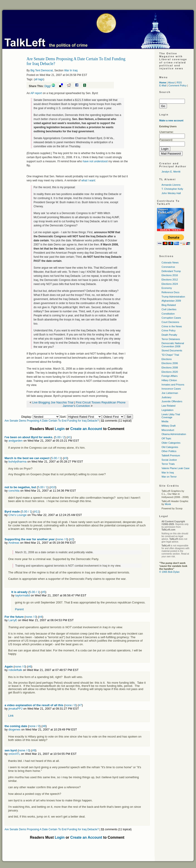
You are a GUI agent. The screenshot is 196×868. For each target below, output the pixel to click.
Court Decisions (170, 322)
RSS (179, 83)
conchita (14, 491)
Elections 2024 (170, 284)
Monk (168, 504)
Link (11, 716)
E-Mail (163, 85)
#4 (41, 617)
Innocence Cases (171, 389)
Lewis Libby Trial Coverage (171, 416)
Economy (167, 288)
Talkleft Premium (171, 455)
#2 (71, 539)
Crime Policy (169, 330)
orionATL (14, 754)
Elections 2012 (170, 280)
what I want (88, 180)
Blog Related (169, 305)
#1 (69, 437)
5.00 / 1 (56, 458)
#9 (34, 750)
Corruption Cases (171, 318)
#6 (29, 667)
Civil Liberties (169, 309)
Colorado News (170, 263)
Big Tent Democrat (42, 70)
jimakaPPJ (15, 709)
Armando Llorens (171, 185)
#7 (80, 705)
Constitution (168, 314)
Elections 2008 (170, 368)
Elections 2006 (170, 363)
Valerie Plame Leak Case (175, 468)
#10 (53, 487)
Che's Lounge (17, 515)
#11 (37, 512)
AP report (36, 93)
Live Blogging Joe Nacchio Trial (53, 402)
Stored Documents (172, 350)
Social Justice (169, 460)
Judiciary (166, 397)
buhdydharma (17, 462)
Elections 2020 (170, 372)
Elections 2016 (170, 275)
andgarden (15, 441)
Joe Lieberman (170, 393)
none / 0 (62, 539)
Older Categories (171, 443)
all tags (39, 79)
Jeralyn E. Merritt (171, 172)
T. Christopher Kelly (172, 189)
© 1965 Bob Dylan (169, 572)
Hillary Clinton (169, 380)
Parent (19, 609)
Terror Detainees (171, 339)
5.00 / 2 (60, 437)
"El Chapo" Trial (170, 355)
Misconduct (168, 430)
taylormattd (22, 595)
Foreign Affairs (170, 376)
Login (60, 429)
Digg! (48, 86)
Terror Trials (168, 464)
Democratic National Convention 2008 (173, 345)
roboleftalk (15, 670)
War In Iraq (71, 70)
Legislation (168, 410)
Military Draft (169, 426)
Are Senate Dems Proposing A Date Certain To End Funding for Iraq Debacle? (52, 421)
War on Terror (169, 477)
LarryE (13, 620)
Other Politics (169, 451)
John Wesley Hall (171, 193)
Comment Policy (177, 85)
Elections (167, 359)
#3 (66, 458)
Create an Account (86, 429)
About (171, 83)
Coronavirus (168, 267)
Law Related (168, 406)
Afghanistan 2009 (171, 301)
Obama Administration (174, 434)
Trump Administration (173, 297)
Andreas (14, 543)
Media (165, 421)
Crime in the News (172, 326)
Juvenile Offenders (172, 401)
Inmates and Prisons (173, 385)
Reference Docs (170, 292)
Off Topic (166, 438)
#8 (44, 726)
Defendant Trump (171, 271)
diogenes (14, 729)
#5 (44, 592)
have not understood (95, 161)
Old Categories (170, 447)
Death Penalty (169, 335)
